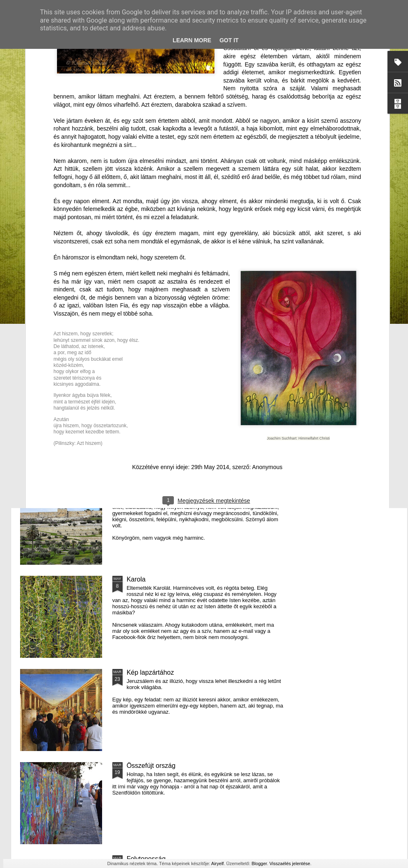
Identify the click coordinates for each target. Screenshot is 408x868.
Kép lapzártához (150, 672)
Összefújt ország (151, 766)
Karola (136, 579)
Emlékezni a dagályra (66, 435)
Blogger (259, 863)
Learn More (192, 40)
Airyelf (218, 863)
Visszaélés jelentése (290, 863)
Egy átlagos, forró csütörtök (167, 486)
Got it (229, 40)
